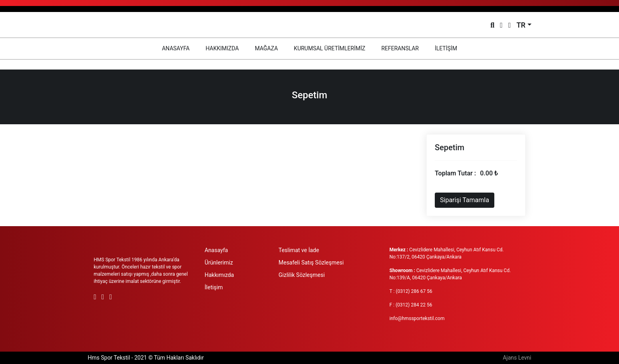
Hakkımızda (219, 275)
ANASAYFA (180, 48)
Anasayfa (216, 250)
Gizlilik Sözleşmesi (302, 275)
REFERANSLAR (400, 48)
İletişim (214, 287)
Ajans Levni (517, 358)
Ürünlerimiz (219, 263)
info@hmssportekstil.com (417, 318)
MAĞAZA (267, 48)
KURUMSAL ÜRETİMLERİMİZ (329, 48)
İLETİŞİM (446, 48)
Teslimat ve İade (299, 250)
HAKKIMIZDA (222, 48)
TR (521, 25)
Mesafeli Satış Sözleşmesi (311, 263)
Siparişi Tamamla (465, 200)
